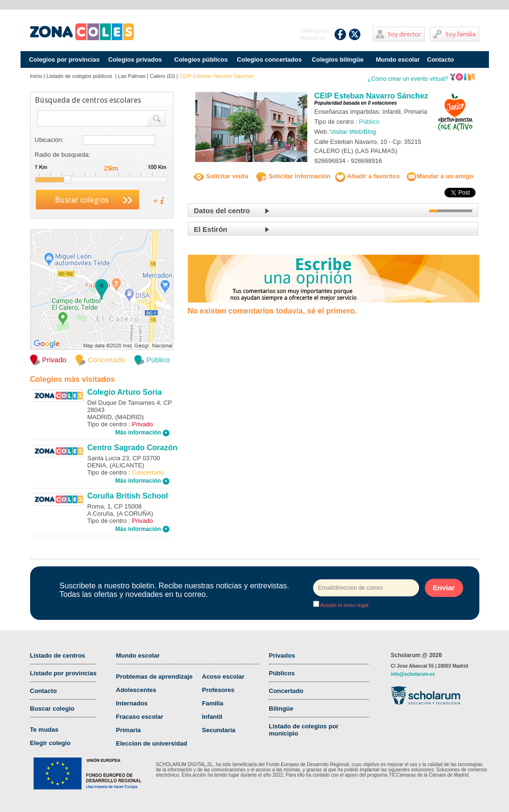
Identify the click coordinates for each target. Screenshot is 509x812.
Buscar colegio (52, 709)
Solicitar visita (221, 176)
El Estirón (211, 229)
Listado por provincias (63, 673)
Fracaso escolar (140, 717)
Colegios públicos (201, 60)
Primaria (129, 730)
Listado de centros (58, 655)
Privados (282, 655)
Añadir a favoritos (368, 176)
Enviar (444, 588)
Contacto (440, 60)
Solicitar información (293, 176)
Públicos (282, 673)
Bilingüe (281, 709)
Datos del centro (222, 211)
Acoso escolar (223, 677)
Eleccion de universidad (152, 743)
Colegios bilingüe (337, 60)
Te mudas (44, 730)
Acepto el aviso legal (344, 605)
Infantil (212, 717)
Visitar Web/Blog (353, 132)
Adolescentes (136, 690)
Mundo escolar (398, 60)
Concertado (286, 691)
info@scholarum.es (413, 674)
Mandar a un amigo (440, 176)
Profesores (218, 690)
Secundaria (219, 730)
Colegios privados (135, 60)
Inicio (36, 76)
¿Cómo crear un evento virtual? (421, 79)
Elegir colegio (50, 743)
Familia (213, 703)
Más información (142, 433)
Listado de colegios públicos (80, 76)
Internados (132, 703)
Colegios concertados (270, 60)
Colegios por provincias (64, 60)
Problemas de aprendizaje (154, 677)
